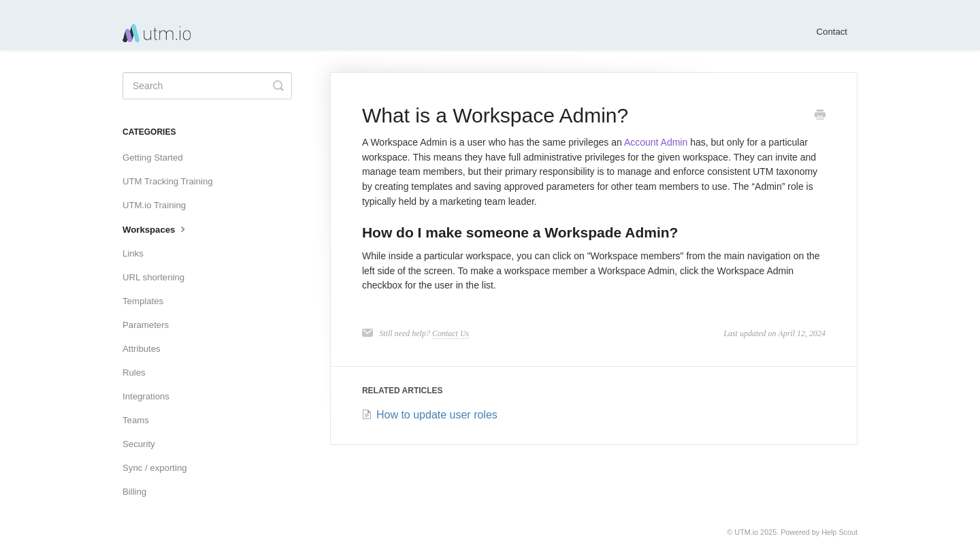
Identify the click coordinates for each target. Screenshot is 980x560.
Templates (143, 301)
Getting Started (153, 158)
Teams (136, 420)
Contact (832, 32)
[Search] (207, 86)
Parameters (146, 325)
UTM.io (746, 532)
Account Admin (655, 142)
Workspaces (156, 229)
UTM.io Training (154, 205)
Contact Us (451, 333)
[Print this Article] (820, 116)
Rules (134, 373)
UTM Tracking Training (168, 181)
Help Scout (839, 532)
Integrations (146, 396)
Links (133, 253)
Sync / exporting (155, 468)
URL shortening (153, 277)
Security (139, 444)
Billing (134, 492)
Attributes (142, 349)
